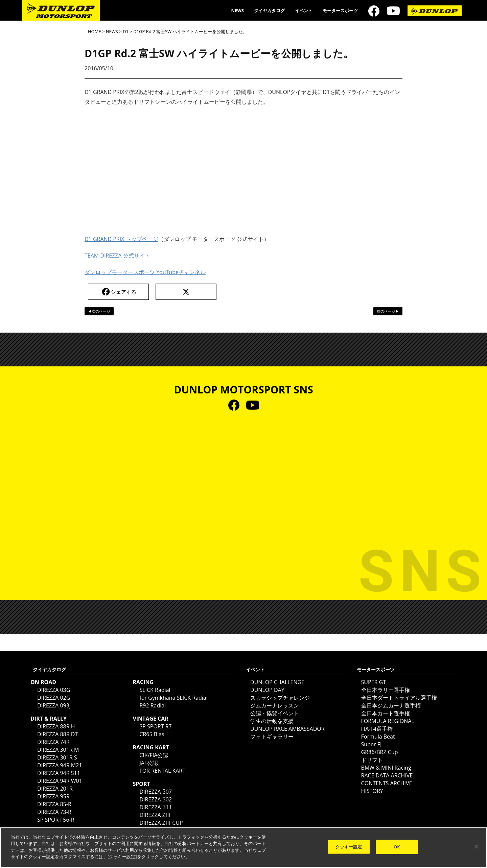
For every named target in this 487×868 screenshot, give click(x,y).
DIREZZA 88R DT (57, 734)
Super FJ (372, 744)
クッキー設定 (349, 847)
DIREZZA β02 (156, 799)
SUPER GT (374, 682)
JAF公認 (149, 763)
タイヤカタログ (269, 10)
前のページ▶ (388, 311)
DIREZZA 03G (54, 690)
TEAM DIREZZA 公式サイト (117, 256)
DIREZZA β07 (156, 792)
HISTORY (372, 791)
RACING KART (151, 747)
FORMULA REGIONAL (388, 721)
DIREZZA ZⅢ (155, 815)
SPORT (141, 784)
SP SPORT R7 (155, 726)
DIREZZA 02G (54, 698)
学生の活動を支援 (272, 721)
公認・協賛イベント (275, 713)
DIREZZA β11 (156, 807)
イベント (304, 10)
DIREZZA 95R (53, 796)
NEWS (237, 10)
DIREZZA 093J (54, 705)
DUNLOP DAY (267, 690)
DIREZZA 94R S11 (59, 773)
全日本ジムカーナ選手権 (391, 705)
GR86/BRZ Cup (380, 752)
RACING (143, 682)
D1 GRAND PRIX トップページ (121, 239)
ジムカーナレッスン (275, 705)
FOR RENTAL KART (162, 771)
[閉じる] (476, 847)
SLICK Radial (155, 690)
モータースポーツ (340, 10)
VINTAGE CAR (150, 719)
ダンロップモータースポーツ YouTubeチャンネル (145, 272)
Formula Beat (378, 737)
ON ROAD (43, 682)
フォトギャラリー (272, 737)
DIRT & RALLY (49, 719)
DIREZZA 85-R (54, 804)
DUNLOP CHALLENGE (277, 682)
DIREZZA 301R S (57, 757)
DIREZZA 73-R (54, 812)
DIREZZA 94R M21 (60, 765)
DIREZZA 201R (55, 789)
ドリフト (372, 760)
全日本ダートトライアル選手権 (399, 698)
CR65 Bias (152, 734)
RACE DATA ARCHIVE (387, 775)
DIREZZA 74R (53, 742)
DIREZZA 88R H (56, 726)
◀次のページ (99, 311)
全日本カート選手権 (386, 713)
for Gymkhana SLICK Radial (173, 698)
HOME (95, 31)
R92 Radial (153, 705)
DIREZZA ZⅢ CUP (161, 823)
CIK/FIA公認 (154, 755)
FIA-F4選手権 (377, 729)
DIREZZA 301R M (58, 750)
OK (397, 847)
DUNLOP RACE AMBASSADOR (287, 729)
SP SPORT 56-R (56, 820)
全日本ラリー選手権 (386, 690)
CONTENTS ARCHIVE (387, 783)
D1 (126, 31)
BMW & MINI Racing (386, 768)
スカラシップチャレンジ (280, 698)
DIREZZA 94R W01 (60, 781)
